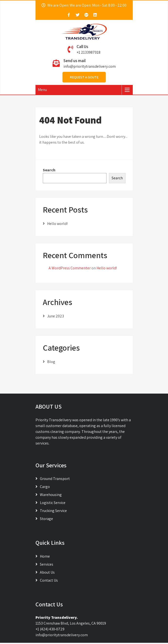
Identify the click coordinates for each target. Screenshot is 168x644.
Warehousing (51, 495)
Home (45, 556)
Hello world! (57, 224)
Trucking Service (53, 511)
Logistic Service (53, 503)
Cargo (45, 487)
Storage (46, 519)
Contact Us (49, 580)
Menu (42, 90)
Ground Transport (55, 479)
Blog (51, 362)
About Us (47, 572)
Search (49, 170)
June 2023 (56, 316)
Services (47, 564)
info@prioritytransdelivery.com (90, 66)
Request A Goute (84, 77)
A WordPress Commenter (70, 268)
